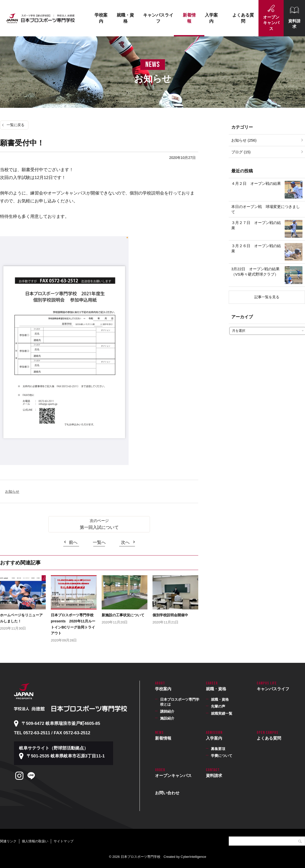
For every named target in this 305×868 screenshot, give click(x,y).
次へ (125, 542)
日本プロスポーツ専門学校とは (180, 702)
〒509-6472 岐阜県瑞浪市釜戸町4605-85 (61, 723)
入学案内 (211, 18)
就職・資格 (125, 18)
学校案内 (101, 18)
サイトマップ (64, 841)
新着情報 (189, 18)
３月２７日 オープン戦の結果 (256, 225)
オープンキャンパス (271, 23)
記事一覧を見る (267, 297)
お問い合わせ (167, 793)
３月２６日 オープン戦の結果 (256, 248)
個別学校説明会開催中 (170, 615)
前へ (73, 542)
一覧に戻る (16, 125)
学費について (222, 756)
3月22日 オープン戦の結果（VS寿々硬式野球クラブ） (255, 272)
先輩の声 (218, 706)
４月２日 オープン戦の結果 (256, 183)
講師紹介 (167, 711)
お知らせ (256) (244, 140)
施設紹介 (167, 718)
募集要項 (218, 749)
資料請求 (294, 24)
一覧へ (99, 542)
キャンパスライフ (158, 18)
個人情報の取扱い (35, 841)
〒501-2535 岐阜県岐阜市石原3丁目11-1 (66, 756)
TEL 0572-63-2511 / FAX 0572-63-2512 (52, 733)
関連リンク (8, 841)
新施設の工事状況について (123, 615)
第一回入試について (99, 527)
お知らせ (12, 491)
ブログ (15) (241, 152)
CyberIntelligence (193, 857)
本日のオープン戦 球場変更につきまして (266, 209)
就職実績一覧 (222, 713)
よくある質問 (243, 18)
